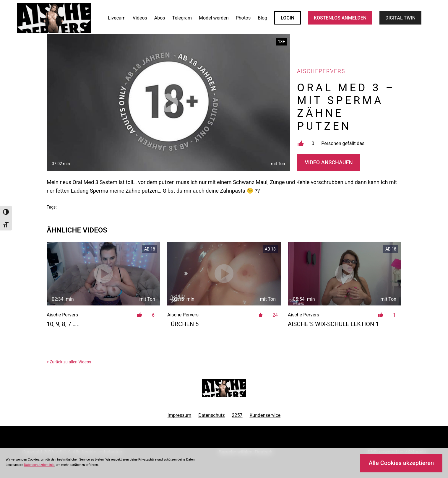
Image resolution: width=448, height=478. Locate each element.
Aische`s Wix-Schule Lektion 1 (333, 324)
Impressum (180, 415)
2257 (237, 415)
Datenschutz (211, 415)
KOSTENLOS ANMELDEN (340, 18)
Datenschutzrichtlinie (39, 465)
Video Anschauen (329, 162)
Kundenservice (265, 415)
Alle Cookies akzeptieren (401, 463)
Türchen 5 (183, 324)
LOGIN (288, 18)
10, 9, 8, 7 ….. (63, 324)
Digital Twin (400, 18)
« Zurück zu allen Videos (69, 362)
